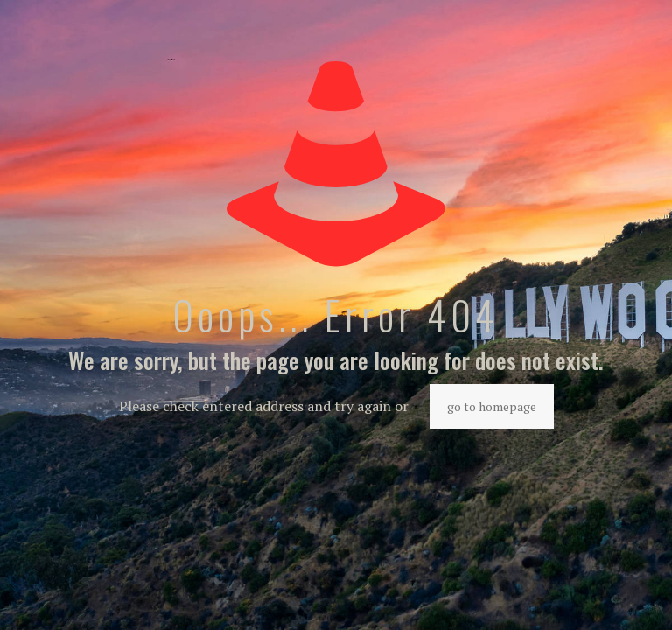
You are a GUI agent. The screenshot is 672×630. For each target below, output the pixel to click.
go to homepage (492, 406)
